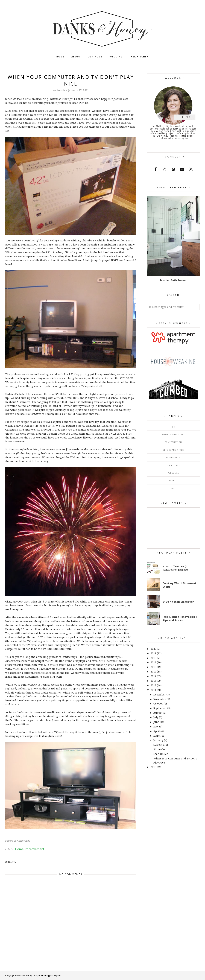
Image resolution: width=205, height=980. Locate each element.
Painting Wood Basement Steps (179, 585)
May (156, 726)
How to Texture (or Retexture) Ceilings (176, 568)
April (157, 731)
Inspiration (173, 457)
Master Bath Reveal (173, 280)
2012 (153, 685)
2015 (153, 672)
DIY (173, 427)
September (160, 708)
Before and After (173, 450)
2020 (153, 649)
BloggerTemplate (53, 975)
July (156, 717)
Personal (173, 473)
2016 (153, 667)
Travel (173, 488)
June (156, 722)
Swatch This (161, 745)
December (160, 694)
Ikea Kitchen (173, 465)
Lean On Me (161, 754)
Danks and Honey (23, 975)
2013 (153, 681)
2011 (153, 690)
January (158, 740)
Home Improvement (30, 849)
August (158, 713)
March (157, 736)
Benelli (173, 480)
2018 (153, 658)
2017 (153, 662)
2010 (153, 767)
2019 (153, 653)
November (160, 699)
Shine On (159, 749)
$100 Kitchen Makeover (178, 602)
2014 (153, 676)
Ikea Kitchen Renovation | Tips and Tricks (180, 618)
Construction (173, 442)
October (158, 703)
